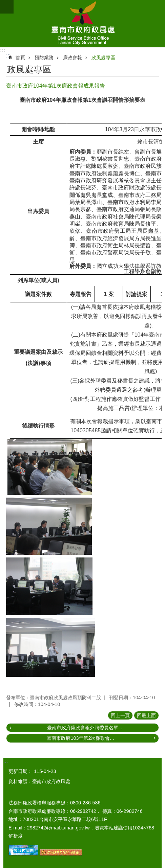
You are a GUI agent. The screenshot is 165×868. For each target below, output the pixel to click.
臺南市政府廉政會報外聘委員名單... (85, 728)
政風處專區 (103, 58)
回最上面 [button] (146, 715)
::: (3, 50)
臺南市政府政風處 (82, 24)
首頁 (20, 58)
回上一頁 (120, 715)
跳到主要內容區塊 (4, 4)
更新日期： (20, 771)
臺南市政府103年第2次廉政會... (80, 738)
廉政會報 (73, 58)
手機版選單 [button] (7, 7)
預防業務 (44, 58)
